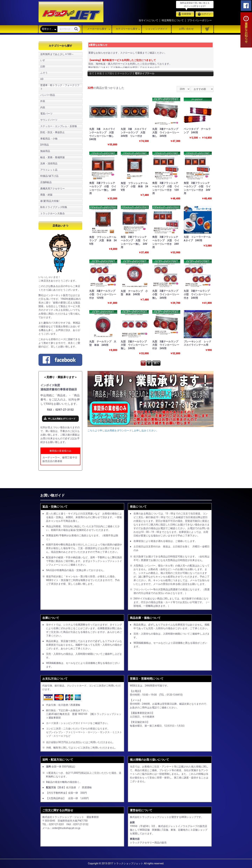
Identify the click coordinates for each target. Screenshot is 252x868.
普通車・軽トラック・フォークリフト (60, 87)
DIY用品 (45, 145)
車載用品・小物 (49, 139)
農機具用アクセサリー (52, 189)
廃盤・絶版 (46, 195)
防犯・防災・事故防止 (52, 132)
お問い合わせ (186, 29)
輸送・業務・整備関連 (52, 157)
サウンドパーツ (49, 120)
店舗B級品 (46, 182)
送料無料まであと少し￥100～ (57, 54)
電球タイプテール (151, 73)
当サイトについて (148, 20)
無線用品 (45, 151)
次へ (156, 363)
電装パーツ (46, 114)
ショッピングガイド (156, 29)
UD (42, 79)
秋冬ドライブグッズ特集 (54, 207)
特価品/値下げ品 (49, 176)
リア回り (112, 73)
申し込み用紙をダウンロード (62, 419)
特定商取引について (173, 20)
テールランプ (128, 73)
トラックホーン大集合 (52, 213)
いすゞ (44, 60)
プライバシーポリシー (199, 20)
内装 (43, 107)
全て (92, 73)
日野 (43, 67)
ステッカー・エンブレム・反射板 (59, 126)
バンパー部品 (48, 95)
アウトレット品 (49, 170)
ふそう (44, 73)
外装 (43, 101)
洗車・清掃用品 (49, 163)
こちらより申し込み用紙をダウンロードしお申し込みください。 (123, 430)
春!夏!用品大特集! (50, 201)
